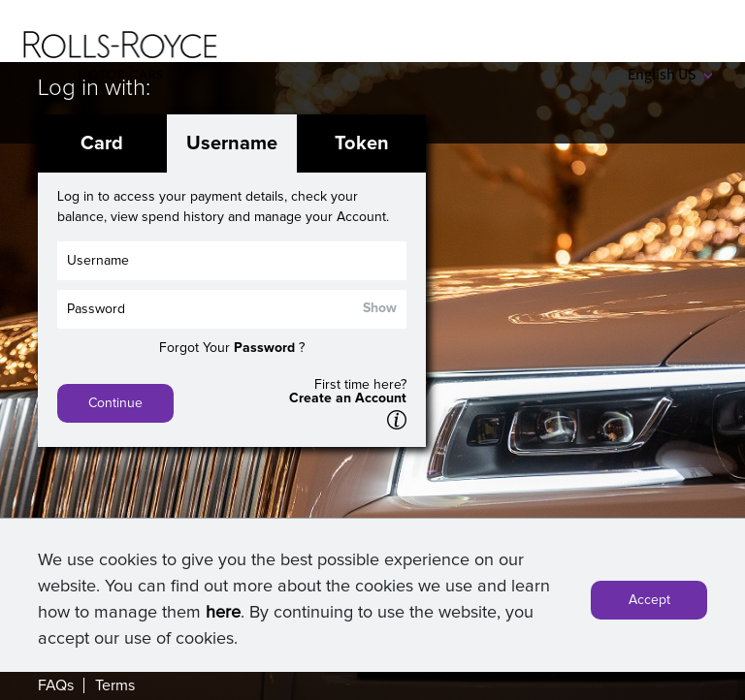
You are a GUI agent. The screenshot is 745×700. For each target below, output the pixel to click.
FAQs (56, 685)
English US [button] (670, 74)
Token (362, 143)
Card (102, 143)
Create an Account (348, 398)
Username (232, 143)
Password (264, 348)
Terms (115, 685)
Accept (649, 604)
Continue (115, 403)
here (223, 617)
